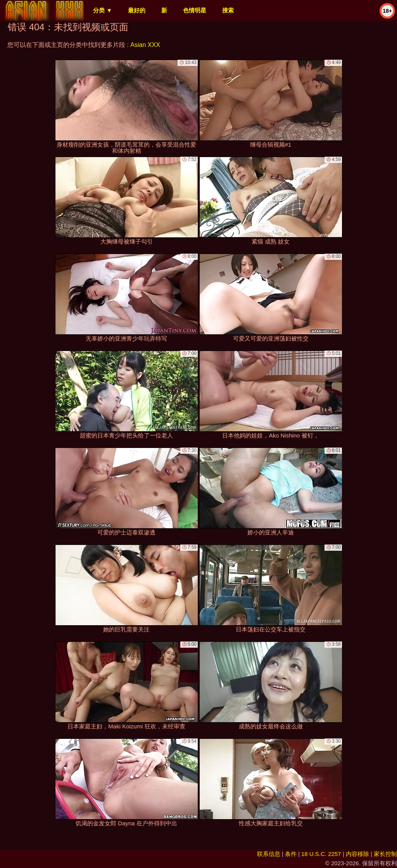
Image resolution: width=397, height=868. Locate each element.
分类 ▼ (103, 10)
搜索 (228, 10)
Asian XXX (145, 45)
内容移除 (357, 854)
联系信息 (269, 854)
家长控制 (385, 854)
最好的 (137, 10)
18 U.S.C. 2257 (321, 854)
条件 (291, 854)
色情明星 (195, 10)
